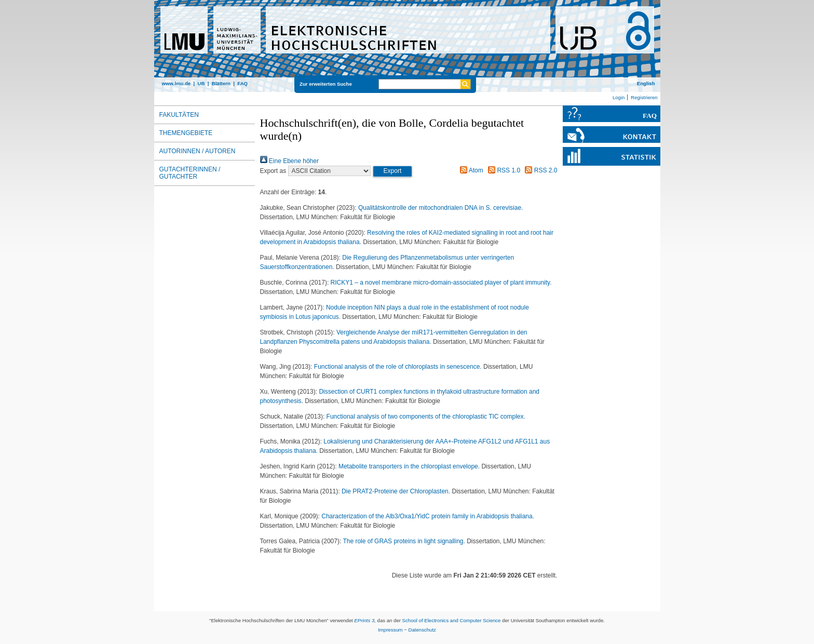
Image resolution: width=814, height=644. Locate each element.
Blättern (221, 83)
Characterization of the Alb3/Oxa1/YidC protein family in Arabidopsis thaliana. (428, 516)
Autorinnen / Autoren (198, 151)
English (646, 83)
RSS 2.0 (539, 170)
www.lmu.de (177, 83)
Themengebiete (186, 133)
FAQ (242, 83)
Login (619, 97)
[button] (393, 171)
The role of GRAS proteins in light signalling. (405, 541)
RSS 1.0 (503, 170)
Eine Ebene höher (289, 161)
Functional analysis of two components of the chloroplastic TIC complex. (426, 417)
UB (201, 83)
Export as (273, 171)
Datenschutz (422, 630)
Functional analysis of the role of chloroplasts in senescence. (399, 367)
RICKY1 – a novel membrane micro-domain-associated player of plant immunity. (441, 283)
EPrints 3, (365, 620)
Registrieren (644, 97)
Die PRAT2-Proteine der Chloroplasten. (397, 491)
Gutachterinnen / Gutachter (190, 173)
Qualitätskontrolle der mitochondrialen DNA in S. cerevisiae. (440, 208)
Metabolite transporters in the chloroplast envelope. (410, 466)
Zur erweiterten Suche (326, 84)
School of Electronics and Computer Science (452, 620)
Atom (470, 170)
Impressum (390, 630)
